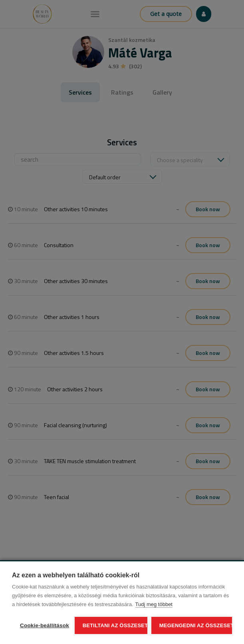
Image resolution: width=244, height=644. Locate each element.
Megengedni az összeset (196, 625)
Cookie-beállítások (45, 625)
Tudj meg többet (154, 604)
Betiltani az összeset (115, 625)
